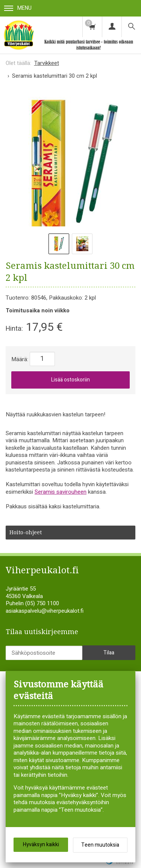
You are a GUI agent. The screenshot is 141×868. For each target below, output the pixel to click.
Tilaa (109, 653)
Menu (18, 8)
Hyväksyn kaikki (41, 845)
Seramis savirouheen (61, 492)
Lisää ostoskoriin (70, 380)
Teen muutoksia (100, 845)
